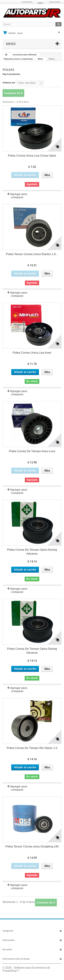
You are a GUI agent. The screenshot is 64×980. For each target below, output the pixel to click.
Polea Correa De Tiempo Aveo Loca (32, 451)
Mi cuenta (7, 949)
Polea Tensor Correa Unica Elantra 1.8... (32, 254)
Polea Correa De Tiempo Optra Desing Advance (32, 552)
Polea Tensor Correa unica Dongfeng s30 (32, 847)
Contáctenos (27, 2)
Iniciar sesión (55, 2)
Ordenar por (9, 83)
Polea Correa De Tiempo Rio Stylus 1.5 (32, 748)
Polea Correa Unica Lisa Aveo (32, 353)
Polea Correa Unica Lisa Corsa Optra (32, 156)
